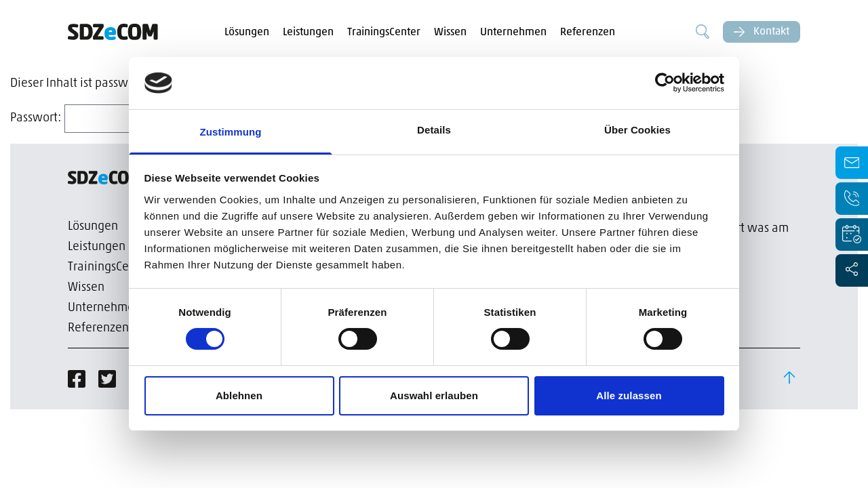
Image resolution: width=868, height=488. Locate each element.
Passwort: (103, 118)
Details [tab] (434, 130)
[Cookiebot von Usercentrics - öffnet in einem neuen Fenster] (665, 83)
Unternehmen (513, 33)
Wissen (450, 33)
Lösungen (247, 33)
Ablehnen (239, 395)
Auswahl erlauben (434, 395)
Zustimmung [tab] (231, 132)
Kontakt (762, 32)
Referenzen (588, 33)
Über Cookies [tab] (637, 130)
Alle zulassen (629, 395)
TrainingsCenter (384, 33)
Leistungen (308, 33)
